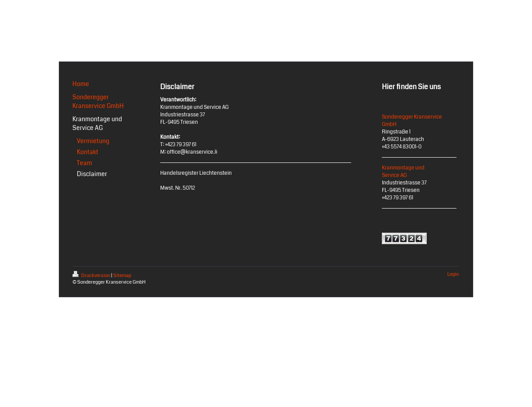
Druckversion (92, 276)
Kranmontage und (403, 168)
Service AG (394, 175)
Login (453, 274)
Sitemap (122, 276)
